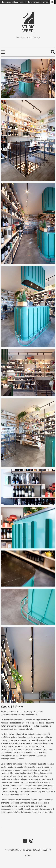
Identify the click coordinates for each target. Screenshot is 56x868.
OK (52, 2)
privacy (28, 855)
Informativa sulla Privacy (38, 2)
